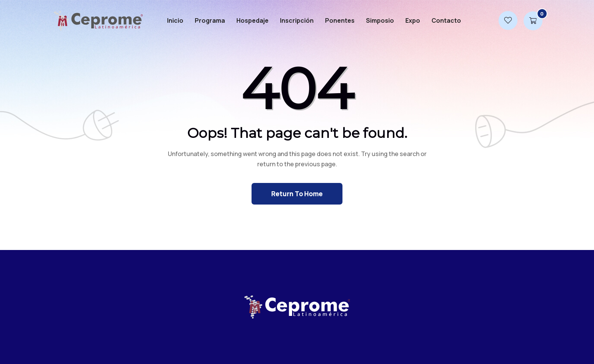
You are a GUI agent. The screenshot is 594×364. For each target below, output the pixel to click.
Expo (413, 20)
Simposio (380, 20)
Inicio (175, 20)
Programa (210, 20)
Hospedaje (252, 20)
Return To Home (297, 194)
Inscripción (297, 20)
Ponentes (340, 20)
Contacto (446, 20)
